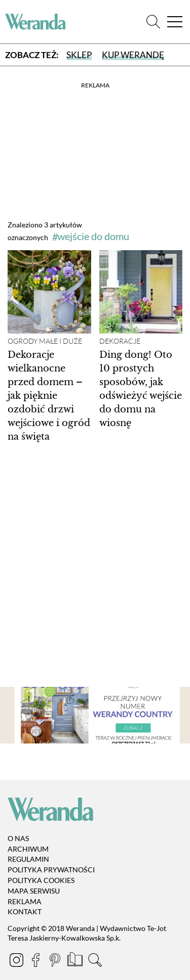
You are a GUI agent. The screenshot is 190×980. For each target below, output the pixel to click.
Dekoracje (120, 341)
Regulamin (28, 859)
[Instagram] (17, 962)
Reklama (25, 901)
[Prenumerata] (76, 962)
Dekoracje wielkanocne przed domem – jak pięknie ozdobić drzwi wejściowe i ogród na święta (49, 396)
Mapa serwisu (34, 891)
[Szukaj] (153, 22)
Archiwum (28, 849)
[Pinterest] (56, 962)
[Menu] (175, 22)
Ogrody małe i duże (45, 341)
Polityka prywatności (51, 870)
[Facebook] (36, 962)
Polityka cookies (41, 880)
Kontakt (25, 912)
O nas (18, 838)
